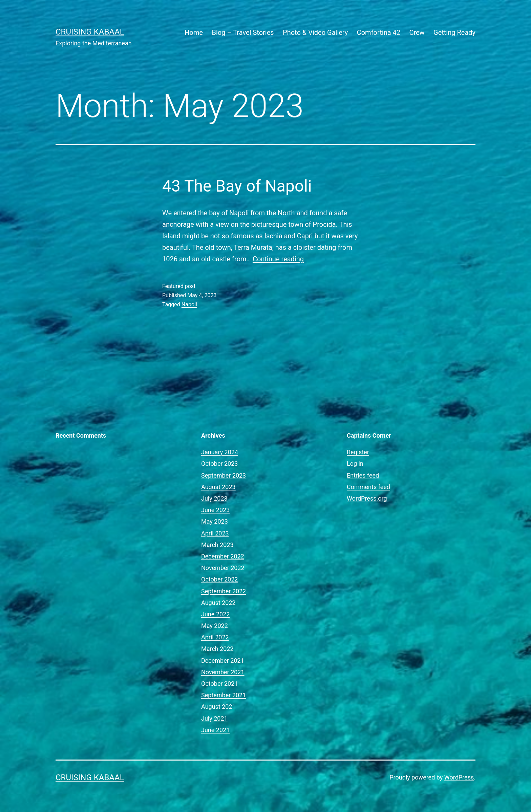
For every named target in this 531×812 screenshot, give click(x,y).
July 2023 (214, 498)
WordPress (459, 777)
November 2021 (223, 672)
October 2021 (219, 684)
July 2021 (214, 718)
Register (358, 452)
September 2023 (224, 475)
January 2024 (220, 452)
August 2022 (218, 603)
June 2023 (215, 510)
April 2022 (215, 637)
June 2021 (215, 730)
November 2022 (223, 568)
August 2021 (218, 707)
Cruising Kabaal (90, 32)
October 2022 (219, 579)
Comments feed (368, 487)
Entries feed (363, 475)
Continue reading (278, 259)
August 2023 (218, 487)
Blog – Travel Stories (243, 32)
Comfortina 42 (379, 32)
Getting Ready (454, 32)
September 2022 (224, 591)
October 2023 (219, 464)
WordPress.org (367, 498)
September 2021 (224, 695)
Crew (417, 32)
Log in (355, 464)
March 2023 (217, 545)
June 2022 (215, 614)
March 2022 (217, 649)
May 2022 (215, 626)
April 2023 (215, 533)
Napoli (189, 304)
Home (194, 32)
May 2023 (215, 521)
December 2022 (223, 556)
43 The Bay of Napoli (237, 186)
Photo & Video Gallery (315, 32)
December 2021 (223, 661)
